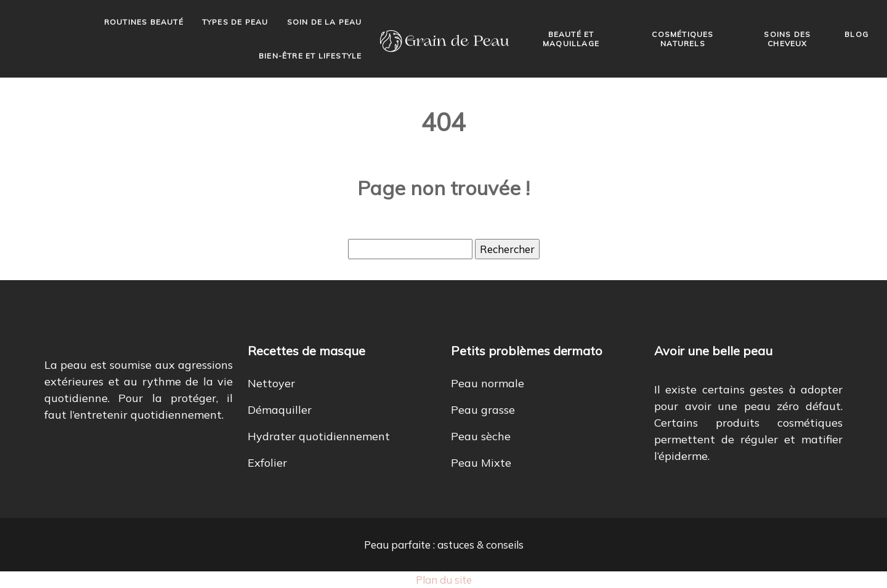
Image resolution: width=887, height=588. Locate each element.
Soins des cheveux (787, 39)
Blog (857, 34)
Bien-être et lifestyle (310, 56)
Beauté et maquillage (571, 39)
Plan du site (444, 580)
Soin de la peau (325, 22)
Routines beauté (144, 22)
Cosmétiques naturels (682, 39)
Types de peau (235, 22)
